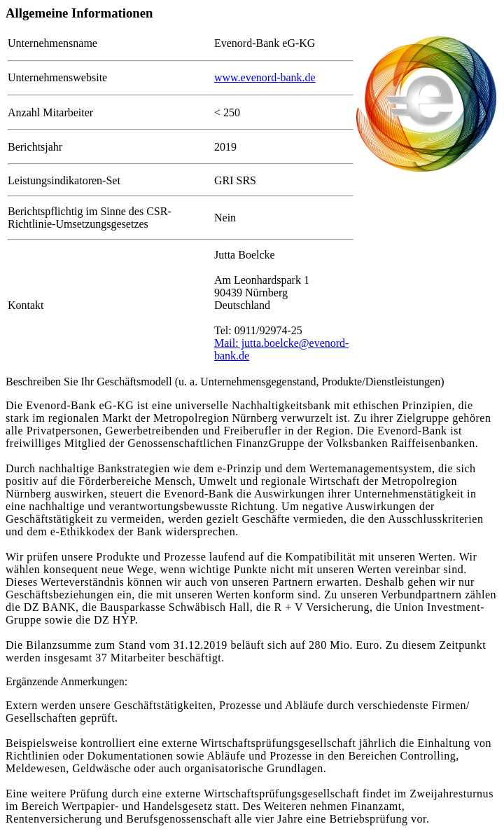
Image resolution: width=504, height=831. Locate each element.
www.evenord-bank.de (265, 77)
